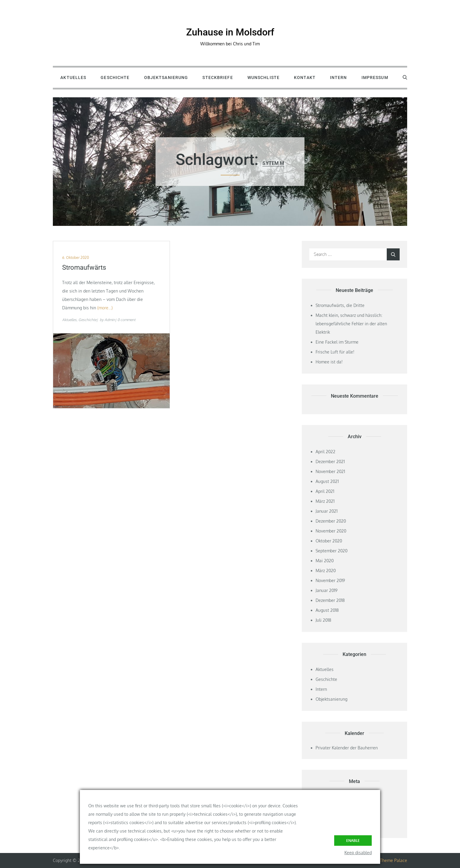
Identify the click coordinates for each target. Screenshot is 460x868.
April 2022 (325, 452)
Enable (353, 841)
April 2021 (325, 491)
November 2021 (330, 471)
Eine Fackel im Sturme (337, 342)
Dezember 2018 (330, 600)
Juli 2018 (323, 620)
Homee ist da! (329, 362)
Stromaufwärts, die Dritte (340, 305)
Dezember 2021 (330, 461)
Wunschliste (263, 77)
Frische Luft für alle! (335, 352)
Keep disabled (358, 853)
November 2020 (331, 531)
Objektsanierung (166, 77)
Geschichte (115, 77)
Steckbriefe (218, 77)
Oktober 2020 (329, 541)
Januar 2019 (327, 590)
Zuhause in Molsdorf (230, 32)
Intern (339, 77)
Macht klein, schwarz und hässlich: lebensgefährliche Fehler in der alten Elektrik (351, 324)
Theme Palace (393, 860)
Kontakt (305, 77)
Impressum (375, 77)
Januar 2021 (327, 511)
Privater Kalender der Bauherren (347, 748)
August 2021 (327, 481)
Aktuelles (73, 77)
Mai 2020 (325, 561)
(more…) (105, 308)
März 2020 (326, 571)
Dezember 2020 (331, 521)
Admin (110, 320)
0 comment (126, 320)
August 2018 (327, 610)
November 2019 (330, 580)
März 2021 (325, 501)
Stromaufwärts (84, 267)
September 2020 (331, 551)
